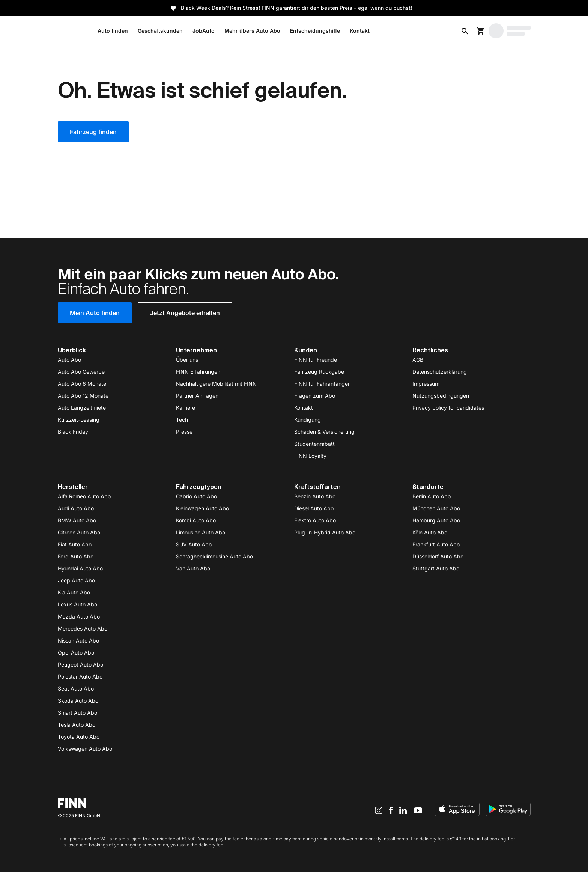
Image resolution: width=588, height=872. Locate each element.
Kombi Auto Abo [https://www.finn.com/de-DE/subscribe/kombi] (196, 520)
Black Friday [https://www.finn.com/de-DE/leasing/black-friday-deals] (73, 432)
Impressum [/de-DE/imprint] (426, 384)
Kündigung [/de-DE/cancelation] (308, 420)
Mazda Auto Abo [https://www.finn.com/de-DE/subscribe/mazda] (79, 616)
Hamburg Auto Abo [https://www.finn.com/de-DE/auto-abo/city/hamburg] (436, 520)
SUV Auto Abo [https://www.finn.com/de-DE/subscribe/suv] (194, 544)
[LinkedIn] (403, 810)
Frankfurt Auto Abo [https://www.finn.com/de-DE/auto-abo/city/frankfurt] (436, 544)
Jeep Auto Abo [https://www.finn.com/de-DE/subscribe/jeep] (76, 580)
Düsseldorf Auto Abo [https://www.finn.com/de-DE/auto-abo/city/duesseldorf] (438, 556)
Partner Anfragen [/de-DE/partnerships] (197, 396)
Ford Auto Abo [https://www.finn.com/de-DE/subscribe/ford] (76, 556)
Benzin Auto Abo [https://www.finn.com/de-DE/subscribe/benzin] (315, 496)
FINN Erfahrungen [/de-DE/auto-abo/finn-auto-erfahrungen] (198, 372)
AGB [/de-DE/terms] (418, 360)
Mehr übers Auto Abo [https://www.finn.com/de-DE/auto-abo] (252, 31)
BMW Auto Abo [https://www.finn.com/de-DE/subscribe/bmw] (77, 520)
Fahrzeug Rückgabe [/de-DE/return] (319, 372)
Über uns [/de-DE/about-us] (187, 360)
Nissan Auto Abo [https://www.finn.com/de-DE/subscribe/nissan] (78, 640)
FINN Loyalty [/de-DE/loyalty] (310, 456)
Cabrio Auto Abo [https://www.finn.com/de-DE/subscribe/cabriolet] (196, 496)
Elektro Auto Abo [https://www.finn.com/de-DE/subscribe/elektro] (315, 520)
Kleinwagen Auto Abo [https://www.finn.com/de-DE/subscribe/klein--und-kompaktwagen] (202, 508)
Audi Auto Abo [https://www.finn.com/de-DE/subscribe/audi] (76, 508)
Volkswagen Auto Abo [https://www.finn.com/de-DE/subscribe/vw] (85, 749)
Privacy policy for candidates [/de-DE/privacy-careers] (448, 408)
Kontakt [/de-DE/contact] (304, 408)
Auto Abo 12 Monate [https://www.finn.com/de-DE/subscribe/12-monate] (83, 396)
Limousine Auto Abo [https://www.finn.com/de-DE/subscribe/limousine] (201, 532)
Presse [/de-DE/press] (184, 432)
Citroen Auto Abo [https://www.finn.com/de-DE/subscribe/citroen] (79, 532)
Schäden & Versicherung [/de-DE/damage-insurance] (324, 432)
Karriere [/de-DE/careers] (186, 408)
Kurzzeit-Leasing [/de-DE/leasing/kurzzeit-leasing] (79, 420)
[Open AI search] (465, 31)
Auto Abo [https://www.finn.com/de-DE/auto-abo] (69, 360)
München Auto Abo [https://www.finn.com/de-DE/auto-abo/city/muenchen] (436, 508)
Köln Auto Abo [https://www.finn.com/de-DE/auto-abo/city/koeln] (430, 532)
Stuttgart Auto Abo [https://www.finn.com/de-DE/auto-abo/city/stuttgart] (436, 568)
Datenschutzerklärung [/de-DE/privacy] (440, 372)
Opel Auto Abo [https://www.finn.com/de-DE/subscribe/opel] (76, 652)
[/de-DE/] (72, 31)
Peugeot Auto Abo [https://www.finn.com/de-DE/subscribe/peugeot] (80, 665)
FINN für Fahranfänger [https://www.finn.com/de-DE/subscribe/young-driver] (322, 384)
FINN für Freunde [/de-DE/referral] (316, 360)
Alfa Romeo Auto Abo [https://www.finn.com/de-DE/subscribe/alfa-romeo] (84, 496)
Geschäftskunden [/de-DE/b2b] (160, 31)
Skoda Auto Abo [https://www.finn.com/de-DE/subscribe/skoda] (78, 701)
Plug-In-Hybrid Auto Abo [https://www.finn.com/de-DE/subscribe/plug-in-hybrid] (325, 532)
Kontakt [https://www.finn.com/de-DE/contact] (360, 31)
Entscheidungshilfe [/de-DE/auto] (315, 31)
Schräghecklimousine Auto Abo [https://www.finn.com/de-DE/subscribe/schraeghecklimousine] (214, 556)
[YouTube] (418, 810)
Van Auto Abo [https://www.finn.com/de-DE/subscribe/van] (193, 568)
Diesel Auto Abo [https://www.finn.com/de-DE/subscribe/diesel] (314, 508)
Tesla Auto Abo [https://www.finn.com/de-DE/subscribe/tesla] (77, 725)
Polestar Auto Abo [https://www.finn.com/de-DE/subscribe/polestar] (80, 677)
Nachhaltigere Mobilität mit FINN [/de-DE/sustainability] (216, 384)
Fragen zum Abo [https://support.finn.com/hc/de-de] (315, 396)
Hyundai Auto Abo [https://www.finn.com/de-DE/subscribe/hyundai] (80, 568)
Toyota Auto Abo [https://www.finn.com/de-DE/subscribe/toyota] (79, 737)
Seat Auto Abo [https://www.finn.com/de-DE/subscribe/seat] (76, 689)
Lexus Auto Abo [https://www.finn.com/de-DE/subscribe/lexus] (77, 604)
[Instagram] (379, 810)
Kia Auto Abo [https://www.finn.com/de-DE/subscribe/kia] (74, 592)
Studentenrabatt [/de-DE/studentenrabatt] (314, 444)
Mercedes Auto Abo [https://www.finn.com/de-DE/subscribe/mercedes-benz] (83, 628)
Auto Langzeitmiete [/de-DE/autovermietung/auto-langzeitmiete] (82, 408)
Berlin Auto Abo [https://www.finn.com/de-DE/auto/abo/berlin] (432, 496)
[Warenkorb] (481, 31)
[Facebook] (391, 810)
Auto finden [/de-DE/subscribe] (113, 31)
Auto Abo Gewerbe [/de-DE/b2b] (81, 372)
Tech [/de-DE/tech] (182, 420)
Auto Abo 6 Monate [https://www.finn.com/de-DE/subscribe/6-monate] (82, 384)
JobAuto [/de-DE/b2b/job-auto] (204, 31)
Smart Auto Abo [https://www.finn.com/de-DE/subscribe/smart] (77, 713)
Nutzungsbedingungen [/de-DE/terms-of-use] (441, 396)
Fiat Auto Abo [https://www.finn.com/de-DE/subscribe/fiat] (75, 544)
